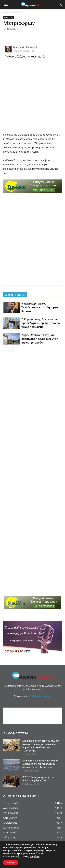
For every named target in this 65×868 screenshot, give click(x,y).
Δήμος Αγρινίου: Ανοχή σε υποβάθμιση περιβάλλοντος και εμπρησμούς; (40, 339)
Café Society (19, 12)
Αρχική (7, 12)
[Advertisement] (32, 97)
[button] (60, 4)
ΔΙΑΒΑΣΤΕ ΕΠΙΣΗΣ (15, 295)
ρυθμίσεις (35, 857)
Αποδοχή (11, 863)
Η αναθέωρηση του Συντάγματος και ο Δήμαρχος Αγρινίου (40, 307)
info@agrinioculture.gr (40, 696)
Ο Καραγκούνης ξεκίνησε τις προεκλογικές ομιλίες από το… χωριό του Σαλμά (42, 323)
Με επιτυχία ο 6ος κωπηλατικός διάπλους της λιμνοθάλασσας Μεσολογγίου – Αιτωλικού (40, 764)
